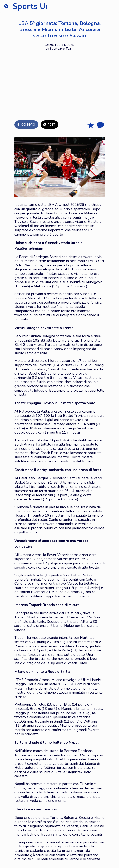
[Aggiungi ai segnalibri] (91, 125)
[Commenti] (100, 125)
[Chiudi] (6, 6)
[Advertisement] (59, 82)
